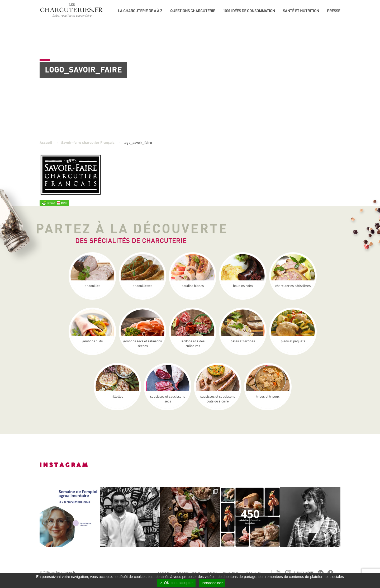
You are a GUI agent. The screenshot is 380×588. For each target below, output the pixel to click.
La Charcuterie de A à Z (140, 11)
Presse (334, 11)
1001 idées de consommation (249, 11)
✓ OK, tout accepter (176, 583)
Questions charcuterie (193, 11)
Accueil (46, 143)
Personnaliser (212, 583)
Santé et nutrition (301, 11)
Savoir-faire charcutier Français (88, 143)
